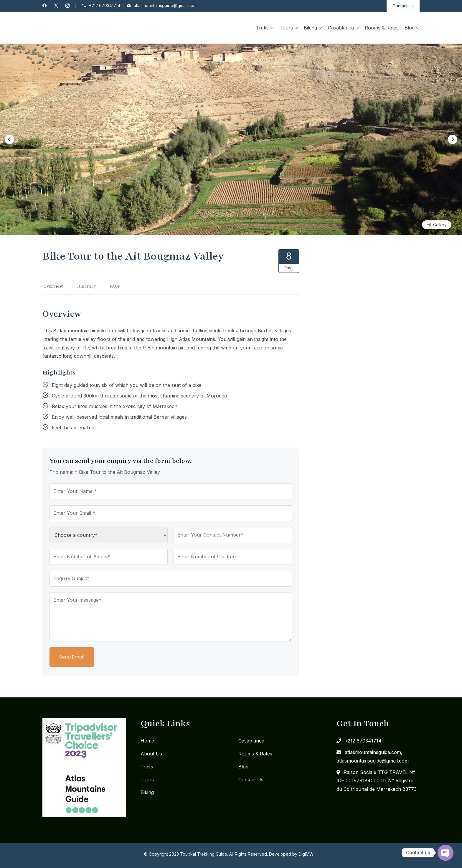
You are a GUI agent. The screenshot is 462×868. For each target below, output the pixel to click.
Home (147, 741)
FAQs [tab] (115, 286)
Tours (286, 28)
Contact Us (403, 6)
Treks (262, 28)
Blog (410, 28)
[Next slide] (453, 139)
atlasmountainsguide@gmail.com (165, 6)
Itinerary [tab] (86, 286)
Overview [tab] (53, 286)
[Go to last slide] (9, 139)
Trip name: (63, 472)
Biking (310, 28)
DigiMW (306, 854)
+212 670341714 (105, 6)
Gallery (440, 225)
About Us (151, 754)
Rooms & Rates (382, 28)
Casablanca (341, 28)
